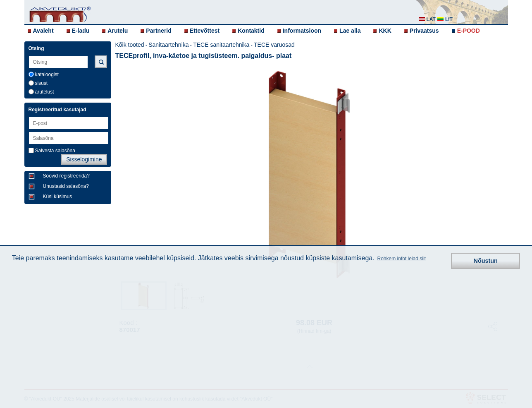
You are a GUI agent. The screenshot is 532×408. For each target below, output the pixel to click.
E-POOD (469, 31)
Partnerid (159, 31)
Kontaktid (251, 31)
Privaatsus (424, 31)
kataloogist (47, 74)
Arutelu (118, 31)
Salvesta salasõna (55, 151)
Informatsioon (302, 31)
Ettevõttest (205, 31)
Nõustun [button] (486, 261)
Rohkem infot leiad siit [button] (402, 259)
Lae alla (350, 31)
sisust (42, 83)
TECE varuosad (274, 45)
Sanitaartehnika (168, 45)
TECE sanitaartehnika (221, 45)
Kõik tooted (130, 45)
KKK (385, 31)
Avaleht (43, 31)
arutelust (45, 92)
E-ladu (81, 31)
